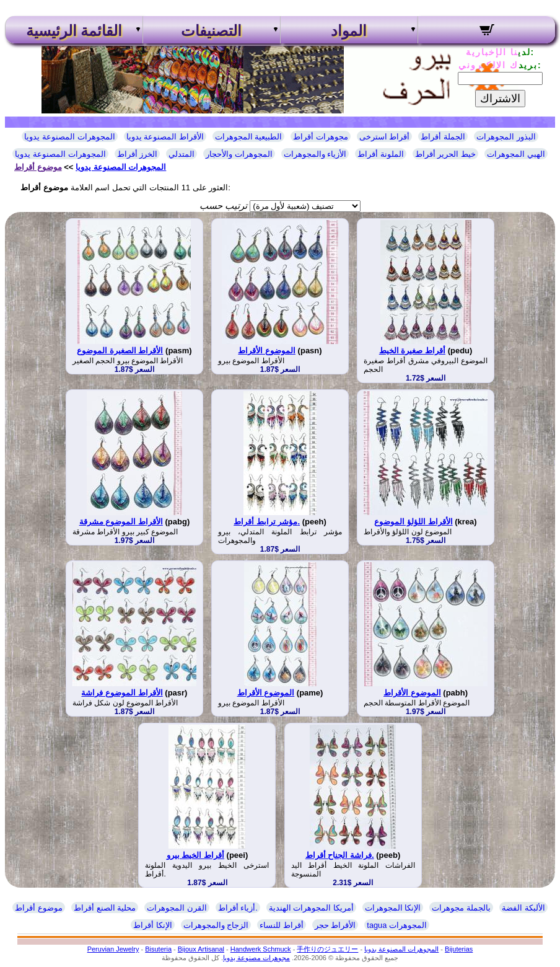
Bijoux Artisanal (201, 949)
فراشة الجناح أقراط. (340, 855)
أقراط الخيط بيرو (195, 855)
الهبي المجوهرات (516, 154)
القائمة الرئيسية (74, 31)
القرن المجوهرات (177, 908)
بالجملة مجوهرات (461, 908)
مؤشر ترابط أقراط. (267, 522)
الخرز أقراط (138, 154)
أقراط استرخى (385, 137)
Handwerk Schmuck (261, 949)
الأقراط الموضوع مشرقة (121, 522)
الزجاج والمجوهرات (216, 925)
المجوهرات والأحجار (239, 154)
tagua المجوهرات (397, 925)
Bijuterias (459, 949)
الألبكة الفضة (523, 908)
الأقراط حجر (335, 925)
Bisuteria (158, 949)
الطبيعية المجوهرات (249, 137)
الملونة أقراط (381, 154)
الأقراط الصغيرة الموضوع (120, 351)
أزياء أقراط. (238, 908)
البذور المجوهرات (506, 137)
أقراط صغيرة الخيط (412, 351)
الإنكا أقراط (153, 925)
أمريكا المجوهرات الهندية (311, 908)
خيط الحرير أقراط (445, 154)
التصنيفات (211, 31)
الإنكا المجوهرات (393, 908)
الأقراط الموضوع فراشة (122, 693)
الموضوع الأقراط (267, 351)
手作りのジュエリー (327, 949)
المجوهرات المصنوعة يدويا (69, 137)
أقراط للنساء (282, 925)
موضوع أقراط (38, 167)
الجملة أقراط (443, 137)
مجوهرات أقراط (321, 137)
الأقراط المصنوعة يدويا (165, 137)
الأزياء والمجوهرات (315, 154)
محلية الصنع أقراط (105, 908)
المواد (349, 31)
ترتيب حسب (223, 205)
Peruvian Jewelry (113, 949)
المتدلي (182, 154)
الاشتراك (500, 99)
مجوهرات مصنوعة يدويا (256, 958)
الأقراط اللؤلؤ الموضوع (413, 522)
